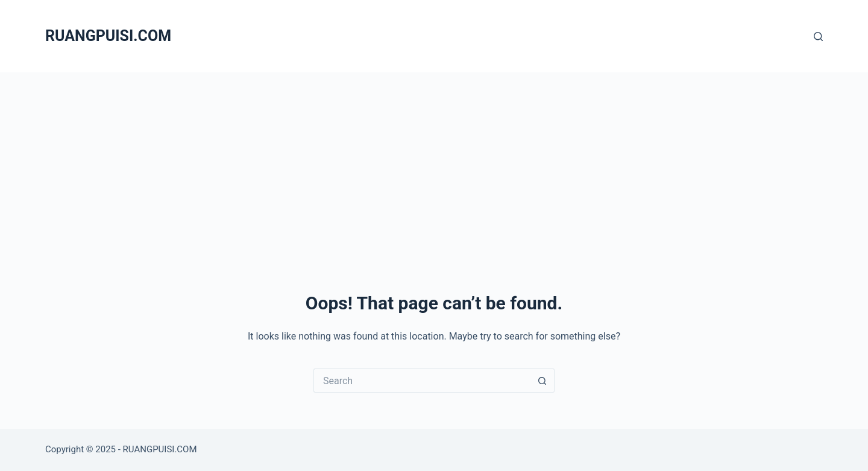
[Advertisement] (434, 163)
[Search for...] (422, 381)
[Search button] (542, 381)
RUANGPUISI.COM (108, 36)
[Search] (818, 36)
